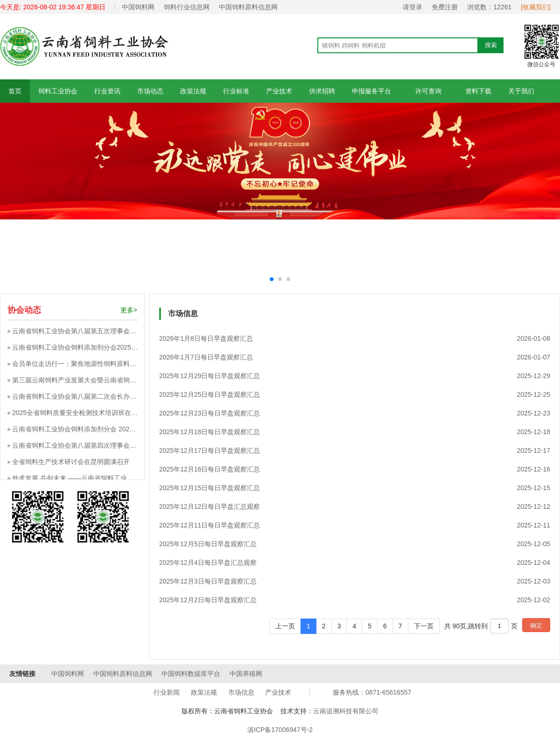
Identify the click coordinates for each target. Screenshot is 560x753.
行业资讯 (107, 91)
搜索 (491, 45)
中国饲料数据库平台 (191, 674)
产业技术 (279, 91)
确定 (536, 625)
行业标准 (236, 91)
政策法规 (193, 91)
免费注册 (445, 7)
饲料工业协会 (58, 91)
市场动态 (150, 91)
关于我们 (521, 91)
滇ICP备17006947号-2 (280, 730)
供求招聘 (322, 91)
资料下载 (478, 91)
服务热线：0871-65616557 (372, 692)
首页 (15, 91)
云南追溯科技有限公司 (346, 711)
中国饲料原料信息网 (248, 7)
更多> (129, 310)
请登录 (413, 7)
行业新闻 (167, 692)
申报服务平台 (371, 91)
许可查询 (428, 91)
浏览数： (489, 7)
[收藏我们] (536, 7)
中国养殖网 (246, 674)
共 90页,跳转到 (466, 626)
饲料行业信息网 (187, 7)
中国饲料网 (138, 7)
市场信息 (241, 692)
